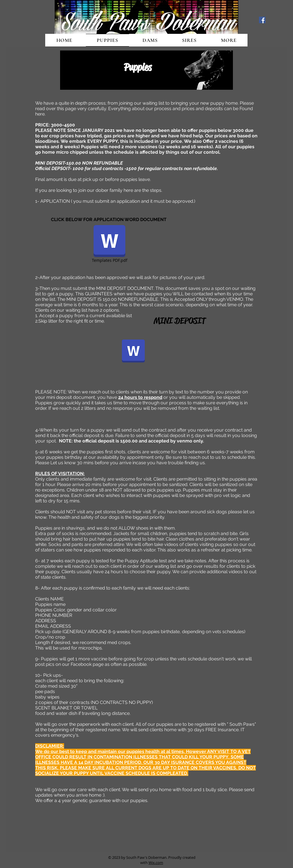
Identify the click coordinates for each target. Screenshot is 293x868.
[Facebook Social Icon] (262, 20)
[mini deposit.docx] (133, 352)
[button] (229, 40)
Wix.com (156, 863)
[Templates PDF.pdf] (109, 245)
